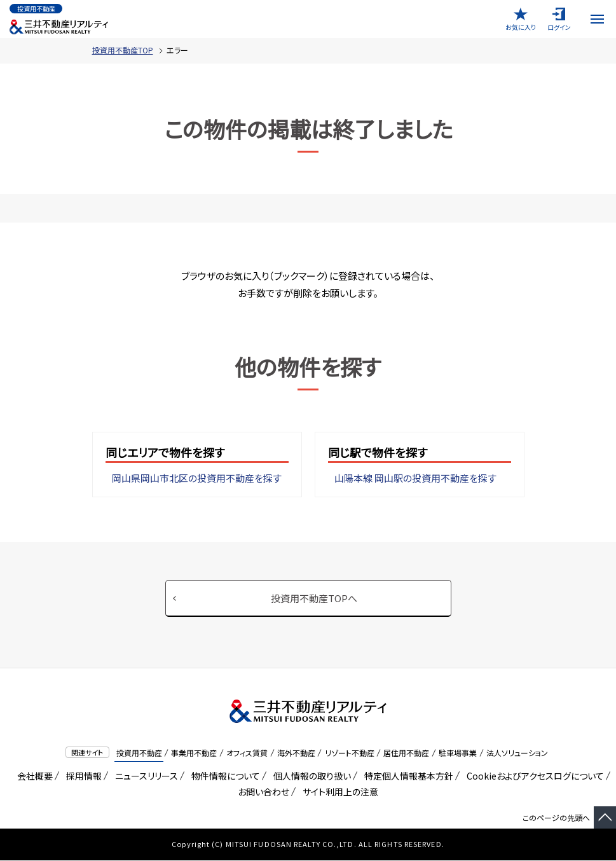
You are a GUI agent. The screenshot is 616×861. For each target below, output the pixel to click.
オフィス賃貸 (247, 753)
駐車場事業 (458, 753)
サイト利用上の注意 (338, 792)
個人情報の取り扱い (310, 776)
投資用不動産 (139, 753)
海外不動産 (296, 753)
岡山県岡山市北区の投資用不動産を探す (197, 479)
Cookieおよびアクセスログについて (533, 776)
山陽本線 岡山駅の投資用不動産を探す (415, 479)
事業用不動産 (194, 753)
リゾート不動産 (350, 753)
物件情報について (223, 776)
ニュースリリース (144, 776)
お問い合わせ (264, 792)
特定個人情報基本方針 (407, 776)
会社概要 (33, 776)
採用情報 (82, 776)
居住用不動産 (406, 753)
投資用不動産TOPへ (314, 598)
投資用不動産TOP (123, 50)
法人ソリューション (517, 753)
